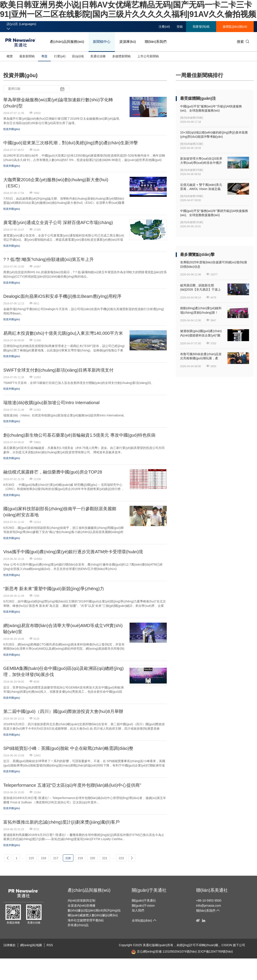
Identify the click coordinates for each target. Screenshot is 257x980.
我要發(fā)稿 (201, 27)
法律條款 (9, 945)
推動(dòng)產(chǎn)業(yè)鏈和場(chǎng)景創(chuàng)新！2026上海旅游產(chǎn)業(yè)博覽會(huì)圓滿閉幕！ (201, 311)
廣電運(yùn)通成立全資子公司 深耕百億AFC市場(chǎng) (58, 222)
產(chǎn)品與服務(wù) (67, 42)
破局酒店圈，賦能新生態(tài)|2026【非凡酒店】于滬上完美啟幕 (200, 288)
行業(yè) (60, 56)
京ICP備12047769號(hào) (215, 951)
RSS (50, 945)
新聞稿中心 (102, 42)
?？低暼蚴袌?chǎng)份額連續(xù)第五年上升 (49, 259)
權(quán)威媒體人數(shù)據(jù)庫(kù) (93, 915)
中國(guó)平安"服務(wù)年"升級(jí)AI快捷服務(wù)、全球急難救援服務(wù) (211, 108)
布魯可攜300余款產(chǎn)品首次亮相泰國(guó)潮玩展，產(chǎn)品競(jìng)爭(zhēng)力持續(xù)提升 (201, 356)
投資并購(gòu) (12, 129)
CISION (227, 945)
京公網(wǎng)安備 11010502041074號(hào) (164, 951)
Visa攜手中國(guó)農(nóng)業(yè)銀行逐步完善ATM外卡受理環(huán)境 (73, 552)
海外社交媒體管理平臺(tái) (86, 920)
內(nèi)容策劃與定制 (81, 900)
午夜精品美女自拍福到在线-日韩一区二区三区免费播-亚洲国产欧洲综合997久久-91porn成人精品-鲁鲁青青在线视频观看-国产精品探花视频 (94, 969)
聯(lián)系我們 (156, 42)
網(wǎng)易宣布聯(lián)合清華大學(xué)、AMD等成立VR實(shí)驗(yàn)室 (63, 629)
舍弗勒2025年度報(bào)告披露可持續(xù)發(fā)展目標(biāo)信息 (214, 264)
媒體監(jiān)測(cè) (235, 27)
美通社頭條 (98, 56)
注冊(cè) (164, 27)
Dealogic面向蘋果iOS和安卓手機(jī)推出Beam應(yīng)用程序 (62, 296)
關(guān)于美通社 (149, 890)
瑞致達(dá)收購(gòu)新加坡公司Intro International (51, 403)
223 (121, 858)
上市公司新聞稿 (148, 56)
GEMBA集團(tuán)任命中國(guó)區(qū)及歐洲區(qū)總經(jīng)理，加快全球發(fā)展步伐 (63, 671)
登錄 (180, 27)
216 (44, 858)
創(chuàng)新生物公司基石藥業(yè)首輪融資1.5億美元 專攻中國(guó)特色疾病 (79, 435)
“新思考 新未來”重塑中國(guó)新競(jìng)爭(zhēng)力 (54, 589)
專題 (44, 56)
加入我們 (138, 910)
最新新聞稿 (27, 56)
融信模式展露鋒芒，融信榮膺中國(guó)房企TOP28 (53, 472)
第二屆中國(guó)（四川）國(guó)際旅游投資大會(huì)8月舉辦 (63, 711)
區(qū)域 (78, 56)
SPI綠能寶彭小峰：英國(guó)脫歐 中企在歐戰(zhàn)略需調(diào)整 (68, 748)
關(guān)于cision (143, 906)
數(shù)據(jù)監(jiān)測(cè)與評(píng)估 (94, 910)
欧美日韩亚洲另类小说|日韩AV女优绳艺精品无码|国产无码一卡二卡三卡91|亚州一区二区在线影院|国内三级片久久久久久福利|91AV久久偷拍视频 (99, 965)
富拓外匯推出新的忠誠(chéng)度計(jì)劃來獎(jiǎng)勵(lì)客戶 (62, 822)
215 (31, 858)
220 (92, 858)
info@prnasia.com (209, 906)
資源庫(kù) (128, 42)
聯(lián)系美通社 (212, 890)
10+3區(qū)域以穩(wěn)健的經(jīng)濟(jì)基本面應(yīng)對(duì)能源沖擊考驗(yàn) (214, 135)
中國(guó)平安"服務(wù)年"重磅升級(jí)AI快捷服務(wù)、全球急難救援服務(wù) (214, 213)
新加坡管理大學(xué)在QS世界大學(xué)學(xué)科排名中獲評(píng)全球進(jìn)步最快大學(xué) (201, 161)
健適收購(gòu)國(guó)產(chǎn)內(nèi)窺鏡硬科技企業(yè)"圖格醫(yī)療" (201, 333)
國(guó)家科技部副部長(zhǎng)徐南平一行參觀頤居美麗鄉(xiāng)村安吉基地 (60, 512)
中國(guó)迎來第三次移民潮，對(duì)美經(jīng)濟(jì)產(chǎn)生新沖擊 (71, 143)
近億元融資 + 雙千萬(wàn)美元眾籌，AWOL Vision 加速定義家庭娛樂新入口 (201, 187)
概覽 (10, 56)
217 (56, 858)
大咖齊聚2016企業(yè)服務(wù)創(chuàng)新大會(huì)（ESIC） (56, 183)
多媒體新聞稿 (121, 56)
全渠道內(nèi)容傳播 (81, 906)
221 (105, 858)
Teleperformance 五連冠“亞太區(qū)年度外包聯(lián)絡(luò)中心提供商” (72, 785)
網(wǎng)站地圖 (31, 945)
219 (80, 858)
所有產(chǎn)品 (78, 925)
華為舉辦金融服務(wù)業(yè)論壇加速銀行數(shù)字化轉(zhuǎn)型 (58, 103)
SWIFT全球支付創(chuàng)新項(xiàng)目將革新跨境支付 (58, 370)
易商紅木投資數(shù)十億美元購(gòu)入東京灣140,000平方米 (63, 333)
